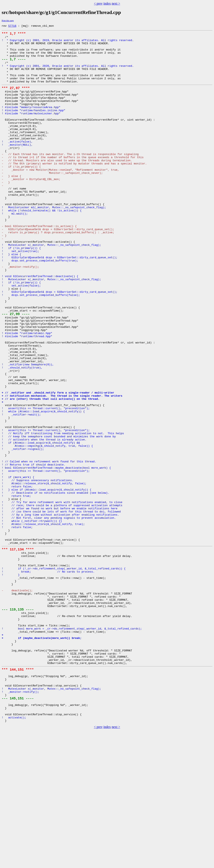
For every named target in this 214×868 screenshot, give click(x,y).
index (107, 3)
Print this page (8, 21)
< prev (98, 3)
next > (116, 3)
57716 (12, 26)
